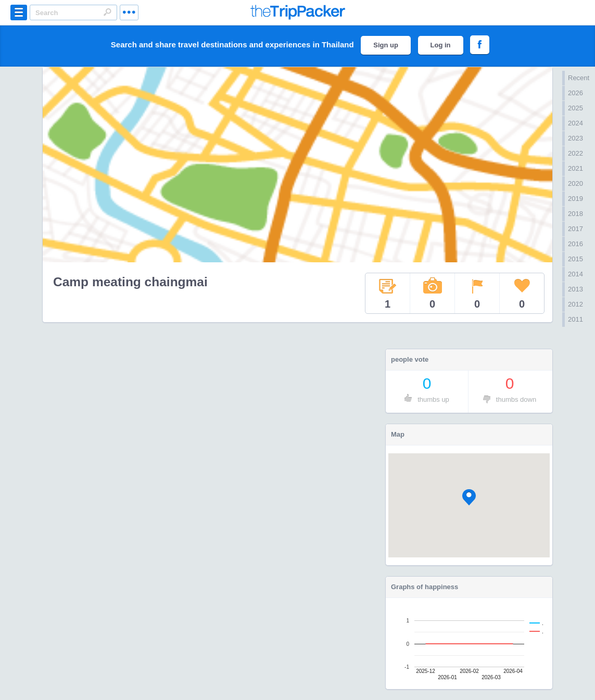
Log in (441, 45)
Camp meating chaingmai (130, 282)
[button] (469, 497)
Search (107, 12)
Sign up (386, 45)
